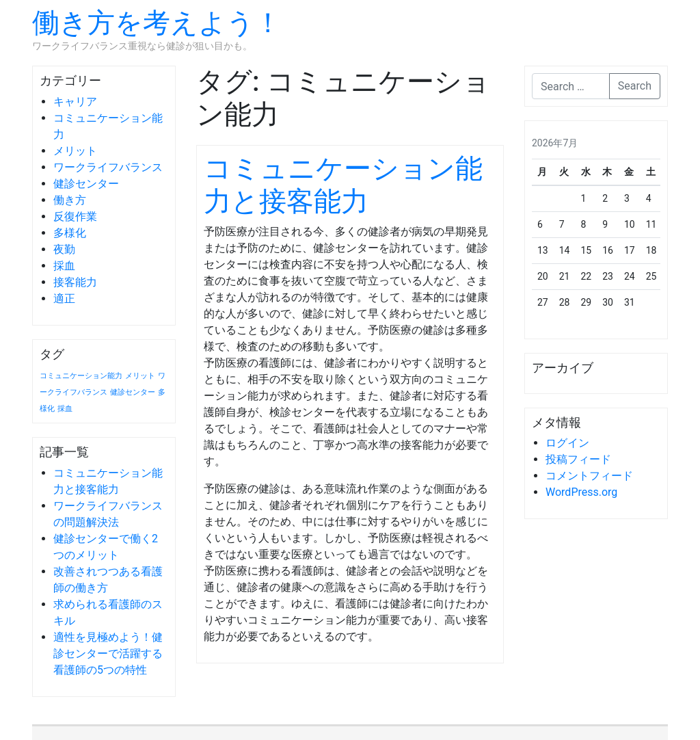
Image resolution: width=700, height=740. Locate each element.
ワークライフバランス (108, 167)
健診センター (86, 184)
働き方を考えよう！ (157, 23)
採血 (64, 266)
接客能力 (75, 282)
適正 (64, 299)
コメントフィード (589, 476)
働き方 (70, 200)
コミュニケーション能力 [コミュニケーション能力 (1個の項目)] (81, 376)
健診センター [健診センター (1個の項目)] (133, 392)
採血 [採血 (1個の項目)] (65, 409)
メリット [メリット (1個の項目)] (140, 376)
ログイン (567, 443)
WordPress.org (581, 492)
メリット (75, 151)
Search (635, 86)
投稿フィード (578, 459)
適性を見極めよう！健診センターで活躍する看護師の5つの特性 (108, 653)
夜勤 (64, 249)
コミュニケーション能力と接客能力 (343, 185)
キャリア (75, 102)
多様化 (70, 233)
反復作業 (75, 216)
